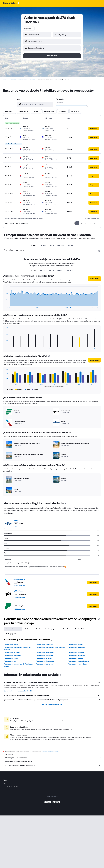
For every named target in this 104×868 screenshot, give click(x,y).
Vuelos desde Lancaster (44, 658)
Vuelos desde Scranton (12, 652)
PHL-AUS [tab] (70, 245)
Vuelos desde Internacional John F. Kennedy (51, 647)
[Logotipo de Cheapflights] (10, 3)
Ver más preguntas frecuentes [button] (52, 704)
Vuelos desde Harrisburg (45, 655)
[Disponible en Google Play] (47, 802)
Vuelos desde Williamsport (45, 652)
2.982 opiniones (19, 609)
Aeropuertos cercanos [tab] (13, 629)
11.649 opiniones (19, 585)
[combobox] (29, 29)
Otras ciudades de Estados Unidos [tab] (74, 629)
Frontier (16, 603)
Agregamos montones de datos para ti (53, 762)
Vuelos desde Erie (10, 661)
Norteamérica (12, 79)
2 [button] (81, 223)
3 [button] (86, 223)
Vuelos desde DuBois (11, 658)
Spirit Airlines (18, 591)
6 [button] (95, 223)
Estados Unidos (23, 79)
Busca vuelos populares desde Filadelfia (20, 691)
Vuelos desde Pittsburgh (12, 655)
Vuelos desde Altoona (76, 644)
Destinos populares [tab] (52, 629)
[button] (37, 35)
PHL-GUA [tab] (60, 245)
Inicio (5, 79)
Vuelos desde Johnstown (44, 664)
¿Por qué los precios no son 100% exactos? (53, 765)
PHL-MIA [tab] (43, 245)
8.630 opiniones (19, 597)
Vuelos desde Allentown (44, 644)
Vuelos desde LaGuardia (77, 647)
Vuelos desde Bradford (76, 652)
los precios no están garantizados (50, 752)
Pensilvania (32, 79)
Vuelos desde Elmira (11, 644)
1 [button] (77, 223)
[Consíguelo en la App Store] (56, 802)
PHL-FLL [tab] (51, 245)
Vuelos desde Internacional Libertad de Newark (17, 648)
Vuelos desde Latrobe (76, 658)
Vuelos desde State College (78, 664)
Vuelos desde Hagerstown (77, 655)
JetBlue (16, 520)
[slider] (88, 105)
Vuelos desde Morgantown (45, 661)
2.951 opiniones (19, 527)
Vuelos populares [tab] (11, 634)
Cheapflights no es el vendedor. (53, 758)
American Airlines (19, 579)
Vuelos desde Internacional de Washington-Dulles (19, 665)
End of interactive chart (5, 307)
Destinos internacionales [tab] (33, 629)
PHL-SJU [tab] (34, 245)
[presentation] (38, 22)
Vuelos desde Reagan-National (79, 661)
